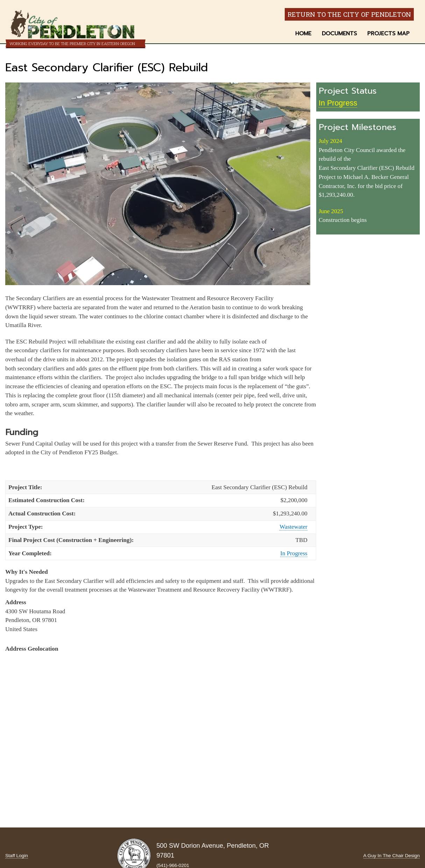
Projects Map (388, 34)
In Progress (294, 553)
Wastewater (293, 527)
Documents (339, 34)
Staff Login (17, 856)
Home (303, 34)
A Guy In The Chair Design (392, 856)
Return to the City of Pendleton (349, 14)
